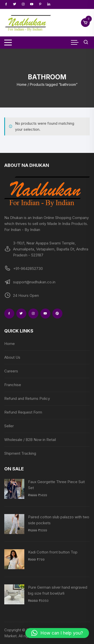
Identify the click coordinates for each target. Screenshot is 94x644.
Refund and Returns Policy (27, 398)
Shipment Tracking (20, 453)
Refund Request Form (23, 412)
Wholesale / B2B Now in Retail (30, 440)
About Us (12, 357)
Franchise (13, 385)
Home (22, 84)
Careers (11, 371)
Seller (9, 426)
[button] (57, 633)
